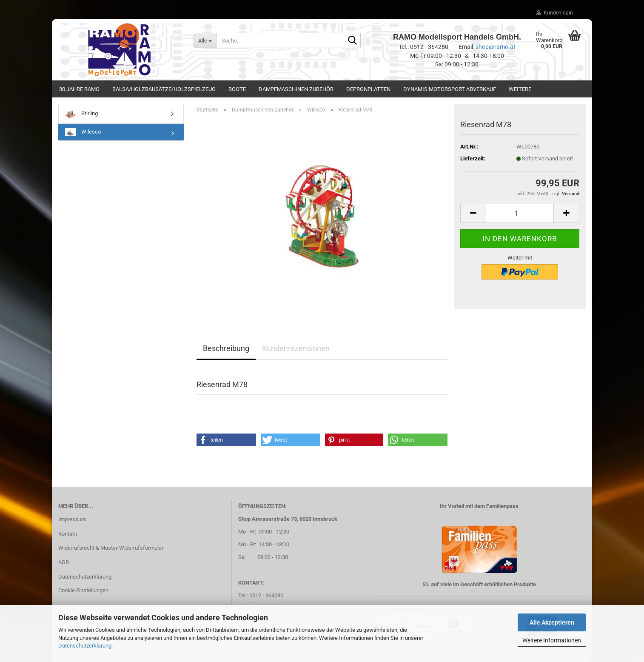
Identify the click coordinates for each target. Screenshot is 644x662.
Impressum (72, 519)
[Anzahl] (520, 213)
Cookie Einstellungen (83, 590)
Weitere (520, 89)
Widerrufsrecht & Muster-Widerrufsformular (111, 548)
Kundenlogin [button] (555, 13)
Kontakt (68, 534)
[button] (473, 213)
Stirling (81, 114)
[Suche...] (205, 40)
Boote (237, 89)
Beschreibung (226, 348)
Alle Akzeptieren (552, 622)
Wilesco (83, 132)
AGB (64, 562)
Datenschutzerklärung (85, 646)
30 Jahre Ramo (79, 89)
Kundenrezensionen (296, 348)
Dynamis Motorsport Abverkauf (450, 89)
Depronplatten (368, 89)
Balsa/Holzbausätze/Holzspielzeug (164, 89)
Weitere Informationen (552, 640)
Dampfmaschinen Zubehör (296, 89)
